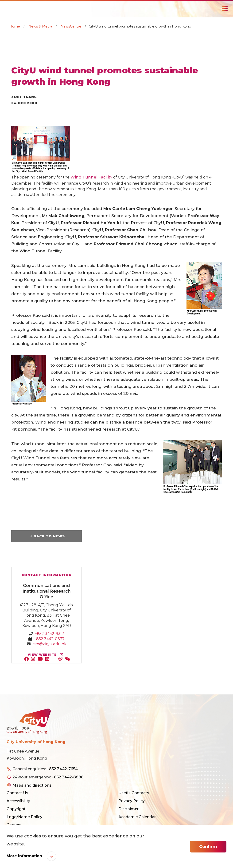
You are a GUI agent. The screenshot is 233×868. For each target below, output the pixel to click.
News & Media (40, 26)
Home (15, 26)
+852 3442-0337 (49, 639)
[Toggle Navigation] (225, 8)
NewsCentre (71, 26)
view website (47, 655)
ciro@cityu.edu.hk (49, 644)
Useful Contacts (134, 793)
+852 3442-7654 (62, 769)
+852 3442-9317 (49, 634)
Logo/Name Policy (24, 817)
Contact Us (17, 793)
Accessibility (18, 801)
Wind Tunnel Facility (91, 177)
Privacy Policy (132, 801)
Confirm (208, 847)
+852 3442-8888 (68, 777)
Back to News (49, 536)
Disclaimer (128, 809)
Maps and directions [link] (32, 785)
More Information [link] (25, 856)
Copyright (16, 809)
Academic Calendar (137, 817)
